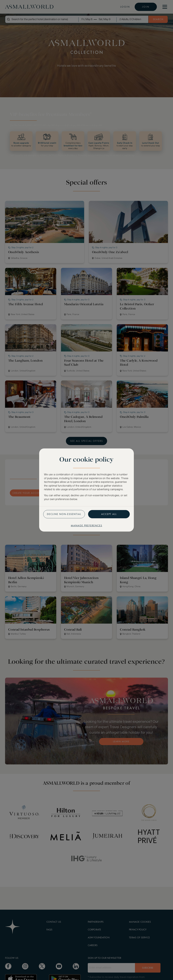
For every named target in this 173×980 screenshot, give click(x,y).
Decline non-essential (64, 514)
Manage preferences (86, 525)
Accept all (109, 514)
